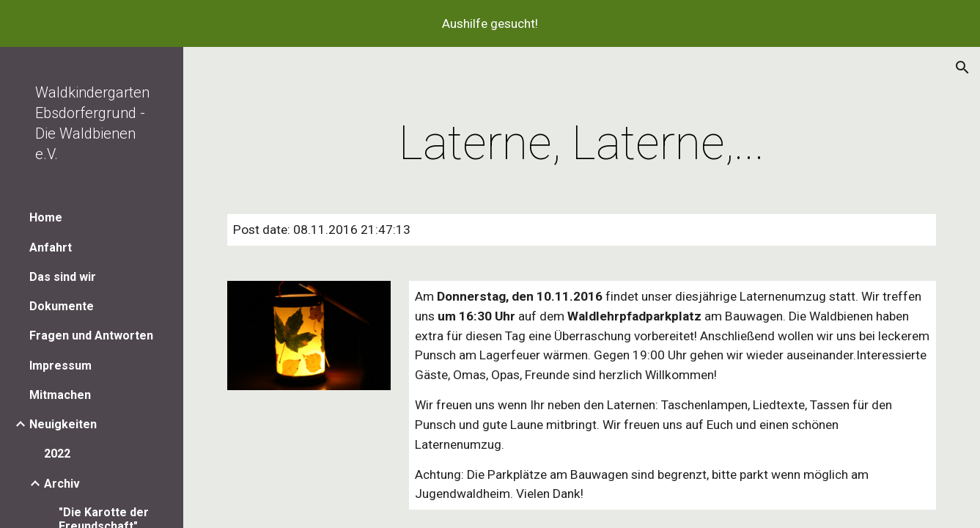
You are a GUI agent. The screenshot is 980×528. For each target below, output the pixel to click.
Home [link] (46, 217)
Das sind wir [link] (63, 277)
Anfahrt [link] (51, 247)
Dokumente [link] (62, 306)
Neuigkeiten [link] (63, 424)
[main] (581, 144)
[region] (490, 23)
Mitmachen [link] (60, 395)
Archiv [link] (62, 484)
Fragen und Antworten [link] (91, 335)
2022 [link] (57, 454)
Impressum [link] (60, 366)
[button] (962, 67)
